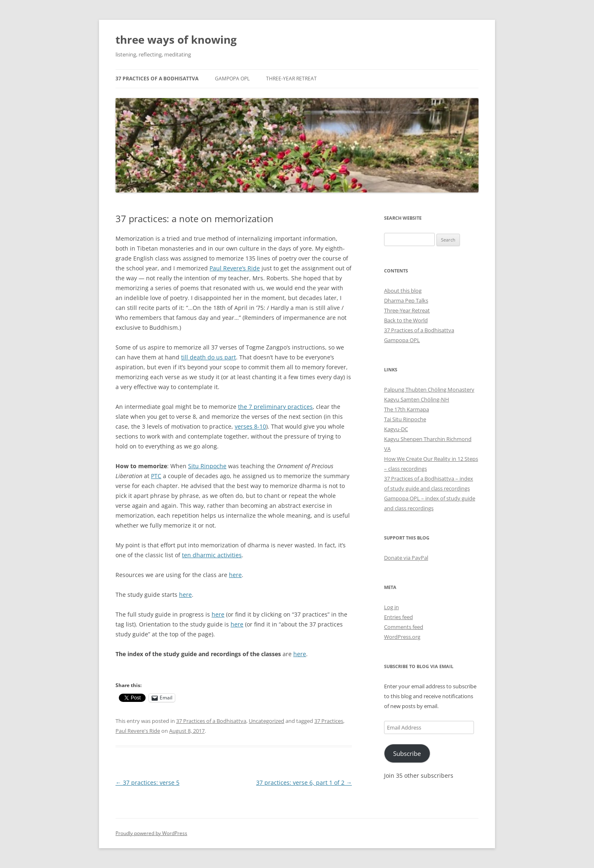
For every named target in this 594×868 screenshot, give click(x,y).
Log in (391, 607)
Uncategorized (266, 721)
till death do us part (209, 357)
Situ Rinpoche (207, 466)
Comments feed (404, 627)
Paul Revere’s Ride (235, 268)
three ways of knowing (176, 40)
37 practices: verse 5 (147, 782)
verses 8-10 (250, 426)
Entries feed (398, 617)
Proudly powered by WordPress (151, 833)
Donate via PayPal (406, 558)
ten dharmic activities (212, 555)
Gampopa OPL (232, 79)
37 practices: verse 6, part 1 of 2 (304, 782)
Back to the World (406, 320)
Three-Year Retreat (291, 79)
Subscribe (407, 753)
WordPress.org (402, 637)
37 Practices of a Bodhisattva (157, 79)
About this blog (403, 291)
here (235, 575)
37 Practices (329, 721)
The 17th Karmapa (407, 409)
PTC (156, 476)
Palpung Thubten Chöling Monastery (429, 389)
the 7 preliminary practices (275, 407)
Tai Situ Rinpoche (405, 419)
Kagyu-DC (396, 429)
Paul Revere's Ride (138, 731)
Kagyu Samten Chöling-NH (417, 399)
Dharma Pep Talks (406, 300)
